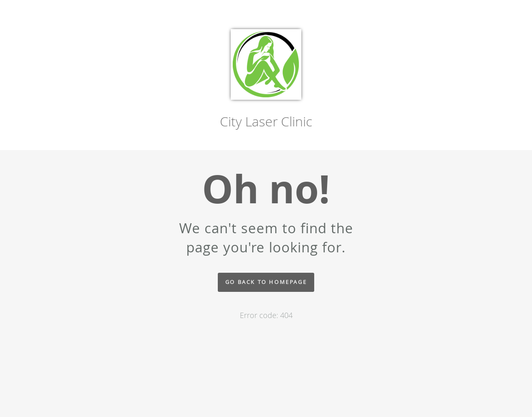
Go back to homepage (266, 282)
